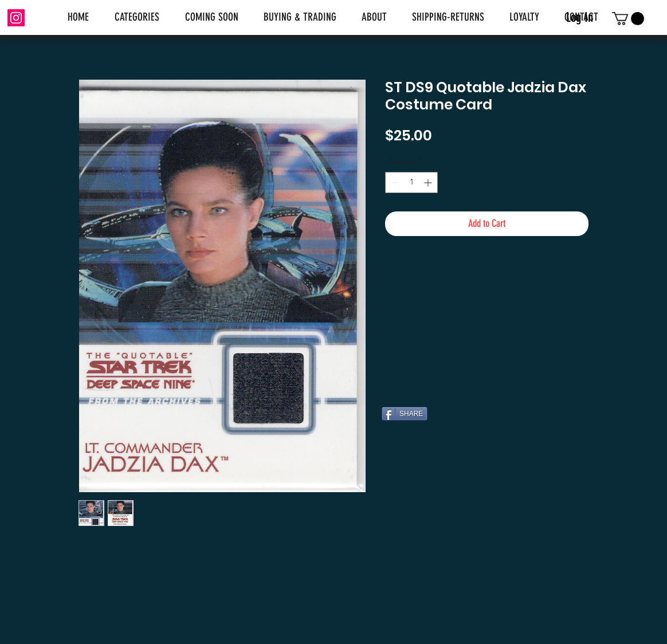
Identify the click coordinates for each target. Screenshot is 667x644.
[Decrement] (394, 182)
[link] (628, 19)
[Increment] (429, 182)
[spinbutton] (411, 182)
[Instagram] (16, 18)
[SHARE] (405, 414)
